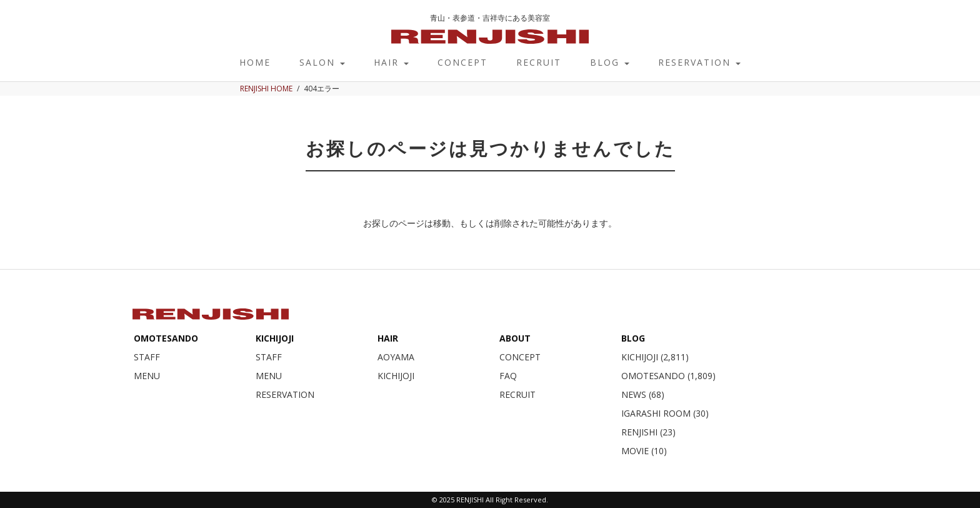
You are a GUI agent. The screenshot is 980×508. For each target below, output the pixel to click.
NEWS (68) (643, 394)
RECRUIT (539, 62)
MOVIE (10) (644, 451)
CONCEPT (462, 62)
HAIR (391, 62)
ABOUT (515, 338)
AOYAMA (396, 357)
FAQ (508, 376)
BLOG (610, 62)
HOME (255, 62)
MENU (147, 376)
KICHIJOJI (275, 338)
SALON (322, 62)
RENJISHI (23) (648, 432)
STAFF (147, 357)
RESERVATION (699, 62)
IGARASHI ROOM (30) (665, 413)
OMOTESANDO (166, 338)
